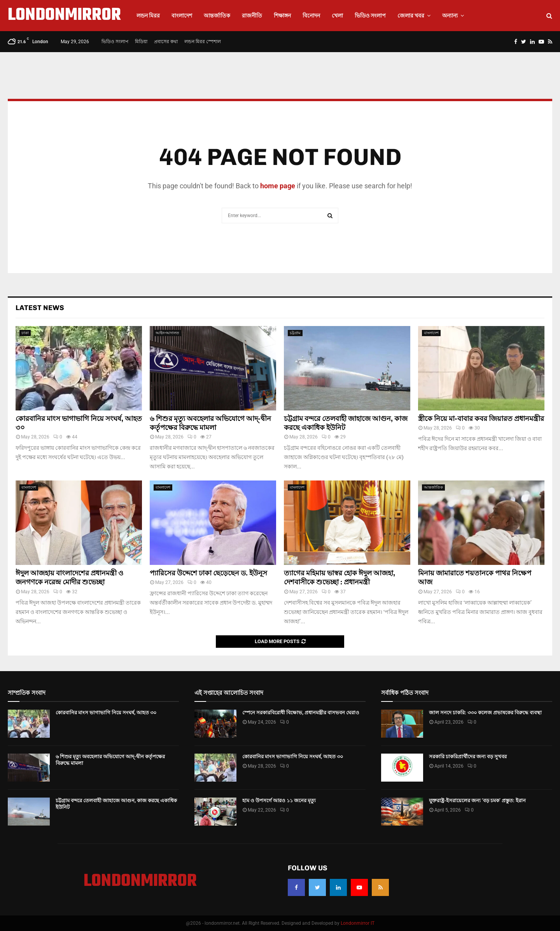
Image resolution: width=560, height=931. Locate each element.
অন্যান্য (450, 16)
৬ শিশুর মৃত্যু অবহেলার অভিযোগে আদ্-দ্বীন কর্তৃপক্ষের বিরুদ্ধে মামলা (210, 423)
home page (278, 186)
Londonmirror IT (358, 923)
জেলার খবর (411, 16)
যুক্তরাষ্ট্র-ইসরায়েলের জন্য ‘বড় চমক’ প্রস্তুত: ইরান (477, 800)
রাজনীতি (252, 16)
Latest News (40, 308)
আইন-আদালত (167, 333)
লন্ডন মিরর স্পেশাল (203, 42)
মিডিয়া (141, 42)
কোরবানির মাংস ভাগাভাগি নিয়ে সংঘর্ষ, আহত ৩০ (106, 713)
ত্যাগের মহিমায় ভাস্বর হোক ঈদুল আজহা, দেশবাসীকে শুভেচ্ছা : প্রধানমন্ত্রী (339, 578)
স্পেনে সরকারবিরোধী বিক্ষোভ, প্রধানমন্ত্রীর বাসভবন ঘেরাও (301, 713)
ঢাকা (25, 333)
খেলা (337, 16)
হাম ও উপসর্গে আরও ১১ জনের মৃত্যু (279, 800)
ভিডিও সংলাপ (370, 16)
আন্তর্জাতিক (217, 16)
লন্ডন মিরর (148, 16)
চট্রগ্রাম (295, 333)
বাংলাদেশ (182, 16)
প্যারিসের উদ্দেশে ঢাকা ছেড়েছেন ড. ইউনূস (208, 573)
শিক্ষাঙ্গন (282, 16)
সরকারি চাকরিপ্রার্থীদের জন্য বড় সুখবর (468, 757)
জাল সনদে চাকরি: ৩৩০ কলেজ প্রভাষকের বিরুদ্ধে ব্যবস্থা (485, 713)
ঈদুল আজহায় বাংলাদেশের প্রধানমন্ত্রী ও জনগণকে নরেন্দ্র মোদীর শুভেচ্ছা (69, 578)
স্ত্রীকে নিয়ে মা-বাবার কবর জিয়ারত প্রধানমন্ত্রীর (481, 419)
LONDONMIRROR (64, 16)
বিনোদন (311, 16)
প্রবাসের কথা (166, 42)
